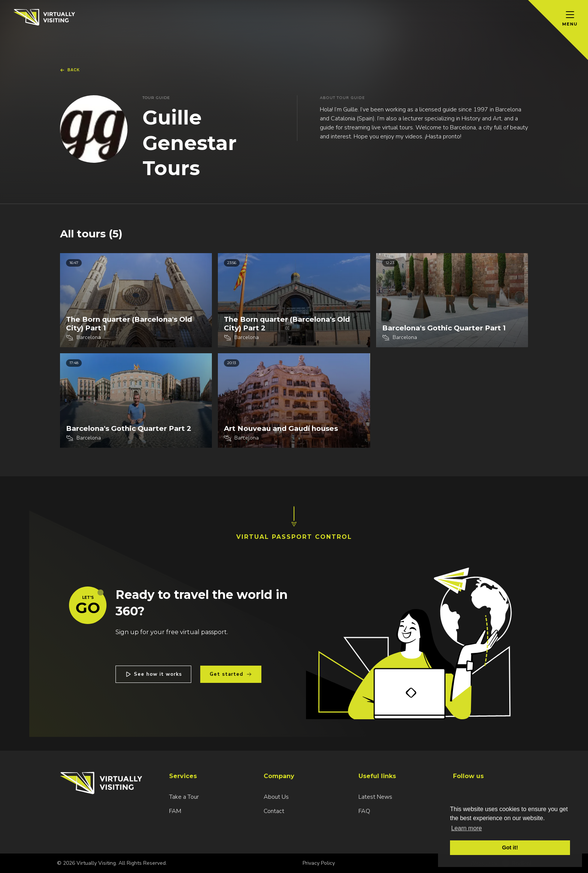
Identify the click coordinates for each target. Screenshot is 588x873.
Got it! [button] (510, 847)
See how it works (153, 674)
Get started (231, 674)
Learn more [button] (466, 828)
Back (70, 70)
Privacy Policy (319, 863)
